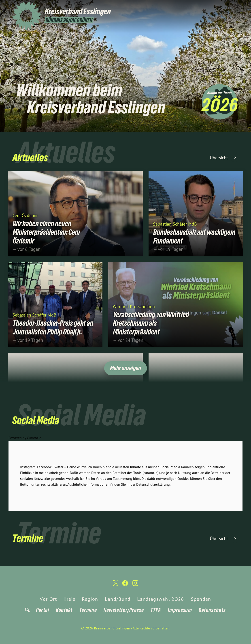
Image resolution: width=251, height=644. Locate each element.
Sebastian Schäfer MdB (175, 228)
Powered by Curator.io (25, 442)
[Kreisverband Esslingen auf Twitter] (223, 6)
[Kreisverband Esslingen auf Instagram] (236, 6)
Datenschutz (212, 610)
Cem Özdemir (25, 220)
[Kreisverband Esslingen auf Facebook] (230, 6)
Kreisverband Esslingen (112, 628)
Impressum (180, 610)
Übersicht (219, 158)
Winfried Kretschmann (134, 311)
